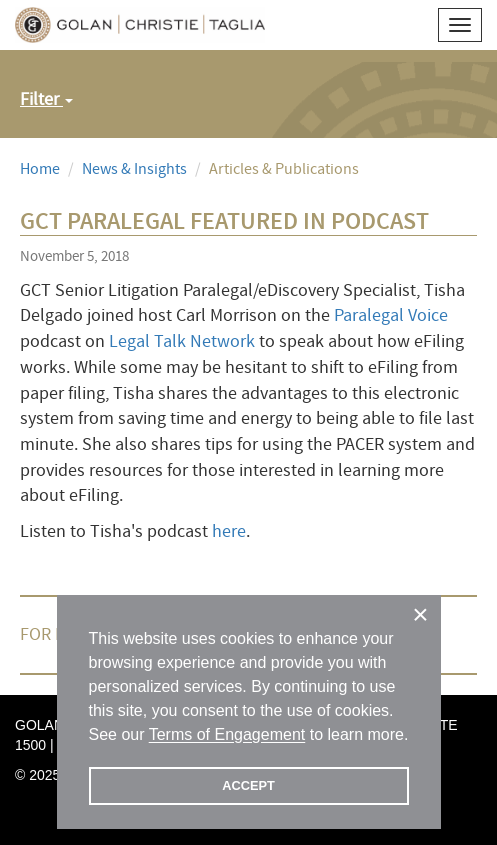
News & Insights (134, 169)
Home (40, 169)
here (229, 531)
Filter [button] (46, 99)
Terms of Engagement (227, 734)
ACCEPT (248, 785)
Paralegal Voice (391, 315)
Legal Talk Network (182, 341)
